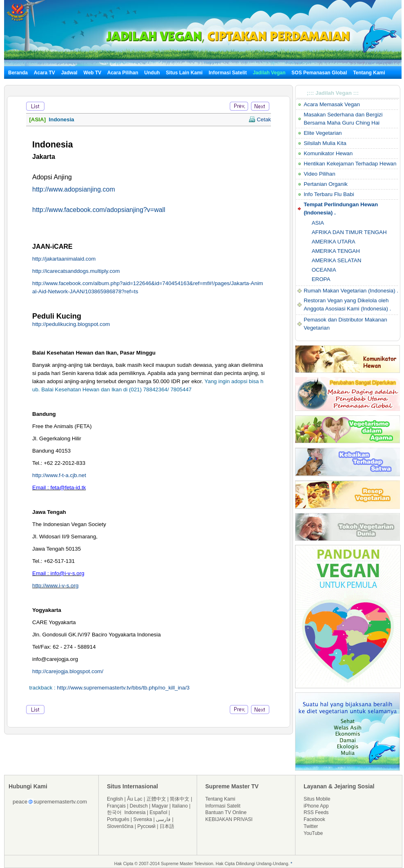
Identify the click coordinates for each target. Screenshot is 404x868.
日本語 (167, 826)
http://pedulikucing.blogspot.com (71, 324)
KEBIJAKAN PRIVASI (229, 819)
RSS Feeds (316, 812)
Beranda (18, 73)
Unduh (152, 73)
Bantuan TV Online (226, 812)
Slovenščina (120, 826)
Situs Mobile (317, 799)
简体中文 (180, 799)
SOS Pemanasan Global (319, 73)
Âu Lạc (135, 799)
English (115, 799)
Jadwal (69, 73)
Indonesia (135, 812)
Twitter (311, 826)
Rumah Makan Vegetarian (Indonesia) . (351, 291)
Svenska (143, 819)
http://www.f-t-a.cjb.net (59, 475)
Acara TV (44, 73)
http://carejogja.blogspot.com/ (68, 671)
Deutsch (139, 806)
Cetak (260, 119)
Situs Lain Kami (184, 73)
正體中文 (156, 799)
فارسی (163, 819)
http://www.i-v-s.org (55, 586)
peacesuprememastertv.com (50, 802)
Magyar (160, 806)
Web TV (93, 73)
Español (159, 812)
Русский (147, 826)
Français (116, 806)
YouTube (313, 833)
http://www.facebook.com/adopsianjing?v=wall (99, 210)
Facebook (314, 819)
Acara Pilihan (123, 73)
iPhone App (316, 806)
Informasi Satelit (228, 73)
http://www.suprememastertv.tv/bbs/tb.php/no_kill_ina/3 (123, 688)
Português (118, 819)
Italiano (180, 806)
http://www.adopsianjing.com (74, 189)
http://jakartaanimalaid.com (64, 259)
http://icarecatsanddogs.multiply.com (76, 271)
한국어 (114, 812)
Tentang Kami (369, 73)
